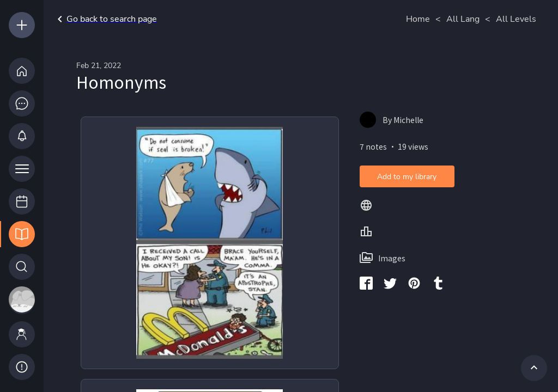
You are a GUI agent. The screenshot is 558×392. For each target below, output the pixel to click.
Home (418, 19)
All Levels (516, 19)
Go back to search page (105, 19)
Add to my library (407, 177)
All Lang (463, 19)
